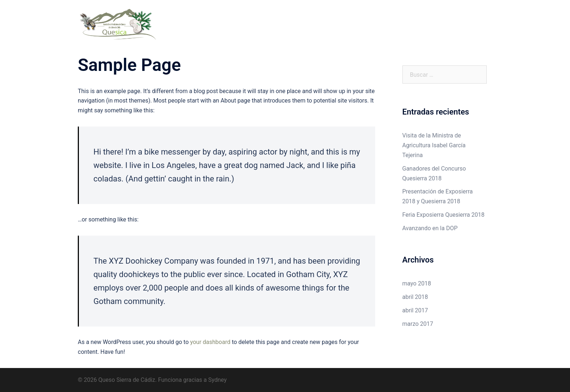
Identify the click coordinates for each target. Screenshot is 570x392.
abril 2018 (415, 297)
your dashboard (210, 342)
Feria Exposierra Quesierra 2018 (443, 215)
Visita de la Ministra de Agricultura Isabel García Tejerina (434, 145)
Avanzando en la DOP (430, 228)
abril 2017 (415, 310)
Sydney (218, 380)
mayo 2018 (417, 283)
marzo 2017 (418, 324)
